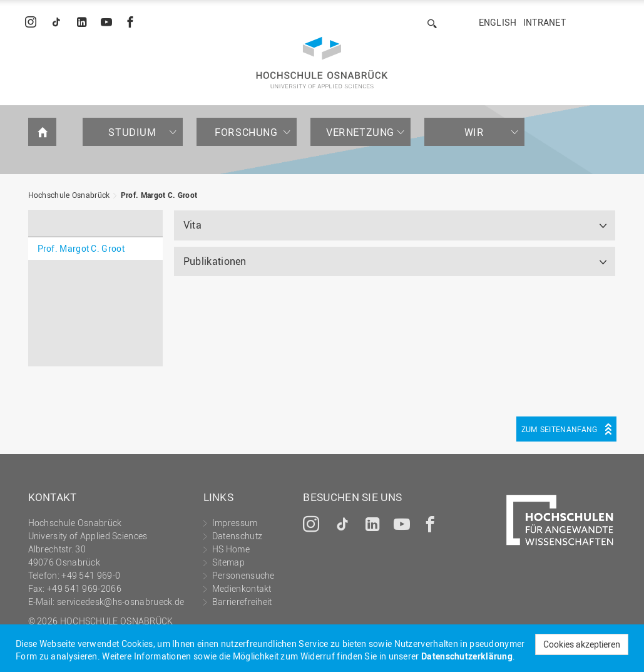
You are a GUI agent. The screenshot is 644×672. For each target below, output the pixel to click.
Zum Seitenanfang (560, 429)
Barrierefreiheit (242, 602)
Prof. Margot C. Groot (159, 195)
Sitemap (228, 562)
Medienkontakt (242, 588)
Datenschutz (237, 536)
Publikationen (215, 261)
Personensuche (243, 575)
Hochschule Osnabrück (69, 195)
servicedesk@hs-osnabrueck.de (120, 602)
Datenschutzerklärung (467, 656)
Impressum (235, 523)
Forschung (246, 132)
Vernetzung (360, 132)
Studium (132, 132)
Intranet (544, 22)
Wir (474, 132)
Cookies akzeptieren (582, 644)
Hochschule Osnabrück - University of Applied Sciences (322, 63)
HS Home (231, 549)
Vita (192, 225)
